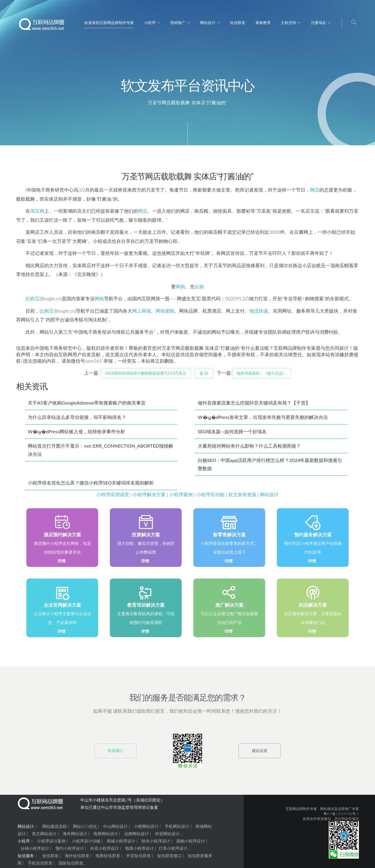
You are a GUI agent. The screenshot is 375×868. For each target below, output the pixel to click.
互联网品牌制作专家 (301, 811)
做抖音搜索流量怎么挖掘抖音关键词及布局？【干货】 (254, 405)
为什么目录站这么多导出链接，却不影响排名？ (77, 419)
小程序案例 (181, 497)
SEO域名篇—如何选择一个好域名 (232, 434)
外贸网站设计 (167, 836)
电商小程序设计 (139, 851)
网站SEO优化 (85, 829)
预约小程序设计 (70, 851)
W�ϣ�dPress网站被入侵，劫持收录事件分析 (76, 434)
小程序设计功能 (86, 843)
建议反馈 (260, 753)
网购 (180, 289)
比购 (199, 289)
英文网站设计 (44, 836)
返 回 (204, 376)
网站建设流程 (54, 829)
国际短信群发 (71, 865)
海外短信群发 (77, 858)
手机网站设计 (177, 829)
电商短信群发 (108, 858)
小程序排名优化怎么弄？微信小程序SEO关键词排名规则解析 (91, 485)
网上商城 (142, 313)
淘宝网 (37, 213)
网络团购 (165, 313)
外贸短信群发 (139, 858)
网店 (315, 192)
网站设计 (208, 23)
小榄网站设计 (146, 829)
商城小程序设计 (121, 843)
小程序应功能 (210, 497)
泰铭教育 (263, 23)
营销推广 (178, 23)
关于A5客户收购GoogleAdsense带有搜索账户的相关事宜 (87, 405)
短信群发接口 (169, 858)
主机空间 (289, 23)
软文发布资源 (242, 497)
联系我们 (115, 753)
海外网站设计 (75, 836)
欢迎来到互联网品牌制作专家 (109, 23)
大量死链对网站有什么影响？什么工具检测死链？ (249, 448)
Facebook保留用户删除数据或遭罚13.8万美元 (146, 376)
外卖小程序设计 (105, 851)
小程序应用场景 (113, 497)
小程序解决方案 (149, 497)
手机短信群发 (40, 865)
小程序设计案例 (51, 843)
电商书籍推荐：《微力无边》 (261, 376)
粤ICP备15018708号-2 (341, 816)
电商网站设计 (106, 836)
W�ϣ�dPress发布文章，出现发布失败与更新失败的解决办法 (263, 419)
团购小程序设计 (191, 843)
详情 (62, 563)
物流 (254, 313)
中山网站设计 (115, 829)
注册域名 (318, 23)
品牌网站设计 (137, 836)
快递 (263, 313)
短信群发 (238, 23)
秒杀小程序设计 (156, 843)
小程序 (150, 23)
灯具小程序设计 (173, 851)
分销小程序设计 (35, 851)
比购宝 (33, 301)
